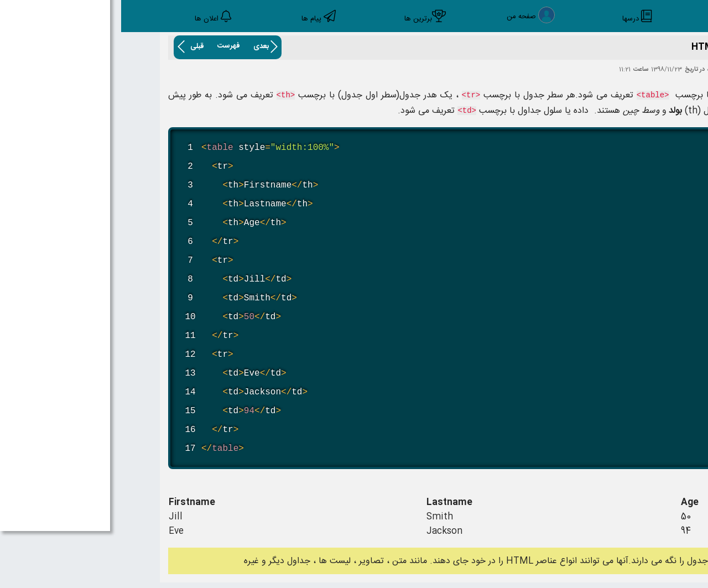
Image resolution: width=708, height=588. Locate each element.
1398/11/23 (545, 70)
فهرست (108, 46)
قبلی (76, 46)
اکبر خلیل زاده (603, 70)
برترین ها (297, 19)
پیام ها (190, 19)
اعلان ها (85, 19)
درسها (509, 19)
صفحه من (400, 17)
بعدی (140, 46)
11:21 (504, 70)
